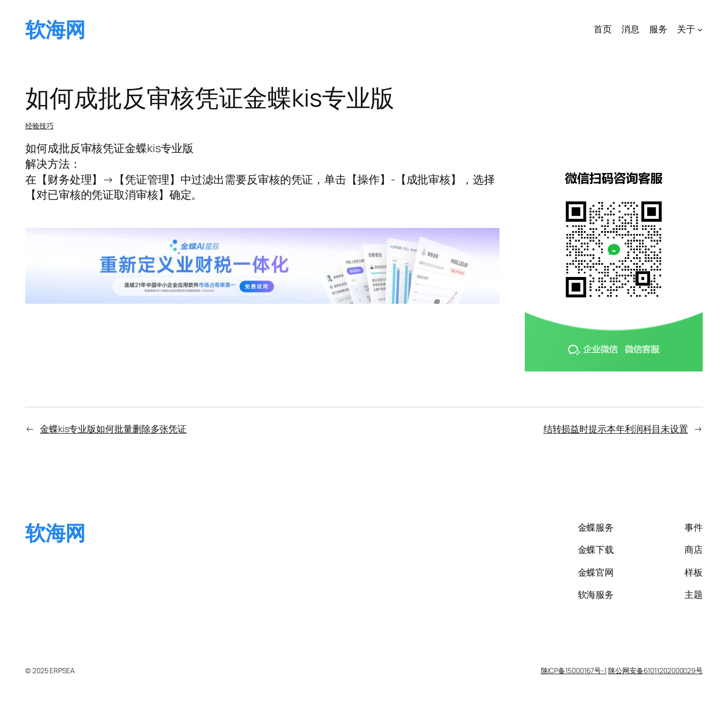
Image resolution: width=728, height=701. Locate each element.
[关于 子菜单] (700, 30)
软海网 (55, 29)
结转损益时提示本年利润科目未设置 (616, 429)
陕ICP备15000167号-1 (574, 670)
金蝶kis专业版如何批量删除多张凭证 (113, 429)
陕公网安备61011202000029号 (655, 670)
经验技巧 (39, 126)
